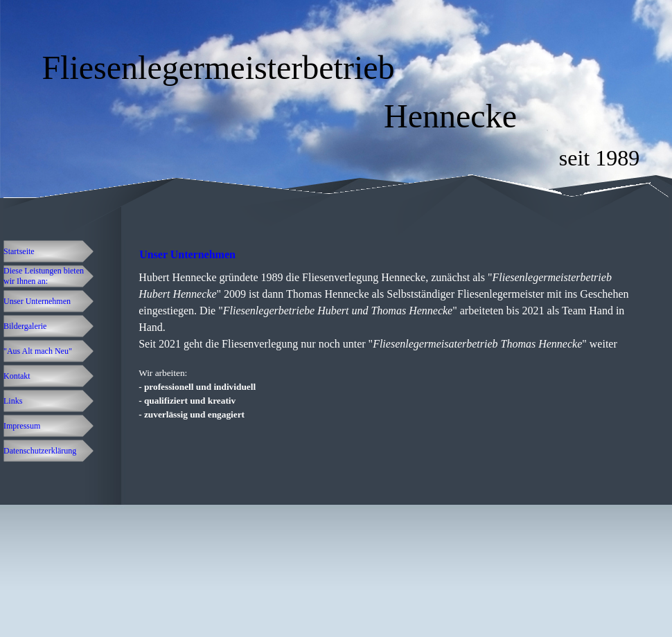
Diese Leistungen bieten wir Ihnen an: (44, 276)
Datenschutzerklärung (40, 451)
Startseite (19, 251)
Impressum (22, 426)
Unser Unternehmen (37, 301)
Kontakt (17, 376)
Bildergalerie (25, 326)
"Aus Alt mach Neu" (38, 351)
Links (13, 401)
